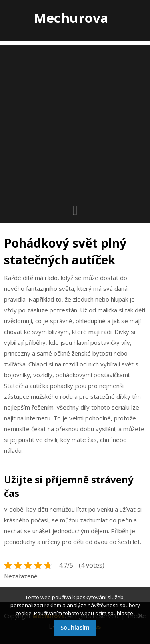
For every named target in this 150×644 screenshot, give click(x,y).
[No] (140, 616)
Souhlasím (75, 627)
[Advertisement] (75, 120)
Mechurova (71, 18)
